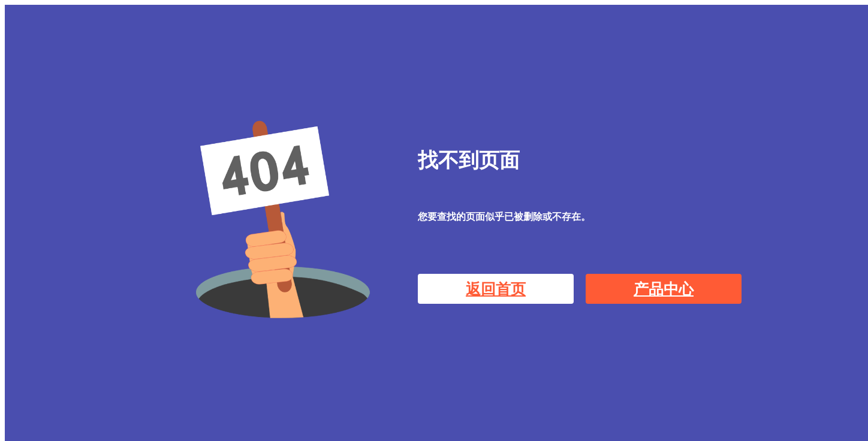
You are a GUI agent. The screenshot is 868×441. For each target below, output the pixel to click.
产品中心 (664, 289)
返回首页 (496, 289)
